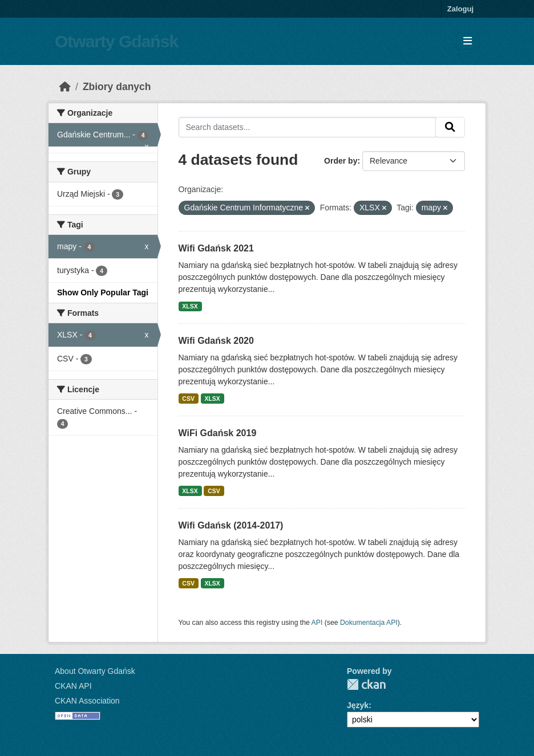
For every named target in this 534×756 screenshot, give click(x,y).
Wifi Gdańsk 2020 (216, 341)
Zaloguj (460, 9)
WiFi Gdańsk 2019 (218, 433)
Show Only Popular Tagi (103, 292)
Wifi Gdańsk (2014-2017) (231, 525)
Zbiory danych (117, 87)
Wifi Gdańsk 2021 (216, 248)
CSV (188, 399)
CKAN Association (87, 701)
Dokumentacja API (369, 623)
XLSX (190, 306)
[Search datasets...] (308, 127)
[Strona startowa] (65, 87)
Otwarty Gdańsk (116, 41)
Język (358, 705)
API (317, 623)
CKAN (366, 684)
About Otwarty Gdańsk (95, 671)
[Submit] (450, 127)
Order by (341, 161)
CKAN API (73, 686)
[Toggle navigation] (468, 41)
